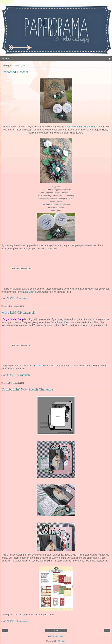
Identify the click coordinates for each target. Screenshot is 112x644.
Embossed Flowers (15, 72)
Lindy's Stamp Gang (13, 319)
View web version (56, 636)
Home (56, 630)
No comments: (24, 375)
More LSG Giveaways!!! (19, 312)
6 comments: (23, 298)
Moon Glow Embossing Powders (81, 127)
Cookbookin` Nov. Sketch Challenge (27, 389)
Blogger (62, 641)
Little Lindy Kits (60, 322)
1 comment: (22, 621)
